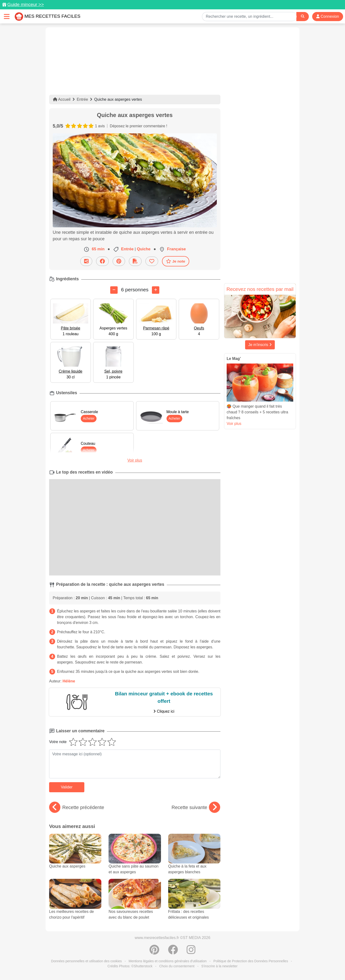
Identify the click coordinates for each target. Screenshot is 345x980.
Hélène (69, 681)
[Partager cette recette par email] (86, 261)
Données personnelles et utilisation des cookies (86, 961)
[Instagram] (191, 952)
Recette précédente (77, 807)
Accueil (62, 99)
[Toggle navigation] (7, 16)
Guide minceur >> (26, 4)
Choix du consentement (177, 966)
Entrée (82, 99)
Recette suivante (196, 807)
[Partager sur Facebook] (102, 261)
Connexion (328, 16)
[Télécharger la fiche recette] (135, 261)
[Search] (303, 16)
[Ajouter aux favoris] (152, 261)
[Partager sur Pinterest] (119, 261)
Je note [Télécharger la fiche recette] (176, 261)
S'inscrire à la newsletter (219, 966)
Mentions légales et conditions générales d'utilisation (168, 961)
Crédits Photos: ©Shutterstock (130, 966)
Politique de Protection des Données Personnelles (251, 961)
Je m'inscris (260, 345)
